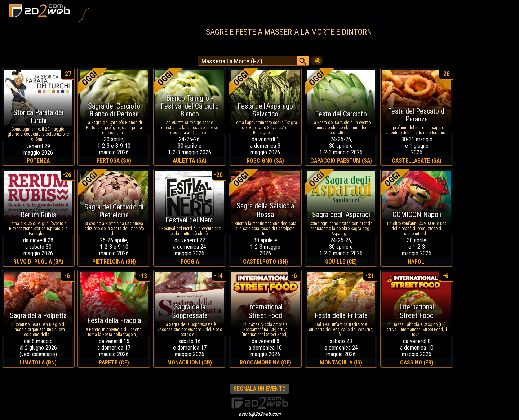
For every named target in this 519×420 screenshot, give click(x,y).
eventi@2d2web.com (260, 414)
